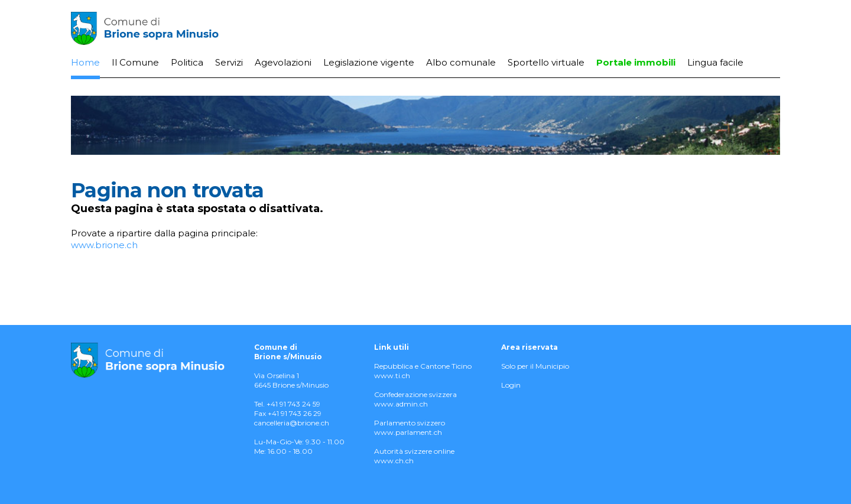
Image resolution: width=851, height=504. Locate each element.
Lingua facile (715, 62)
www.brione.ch (104, 245)
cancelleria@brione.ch (292, 423)
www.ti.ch (392, 375)
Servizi (229, 62)
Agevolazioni (283, 62)
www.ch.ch (394, 461)
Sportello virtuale (546, 62)
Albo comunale (461, 62)
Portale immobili (636, 62)
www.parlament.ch (408, 432)
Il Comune (135, 62)
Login (511, 385)
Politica (187, 62)
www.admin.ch (401, 404)
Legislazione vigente (369, 62)
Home (85, 62)
